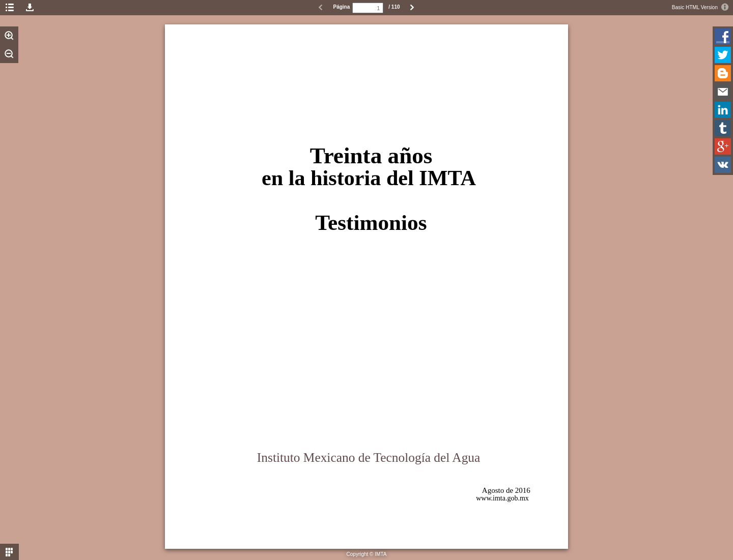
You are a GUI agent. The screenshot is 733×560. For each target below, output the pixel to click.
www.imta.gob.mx (502, 498)
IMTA (380, 554)
